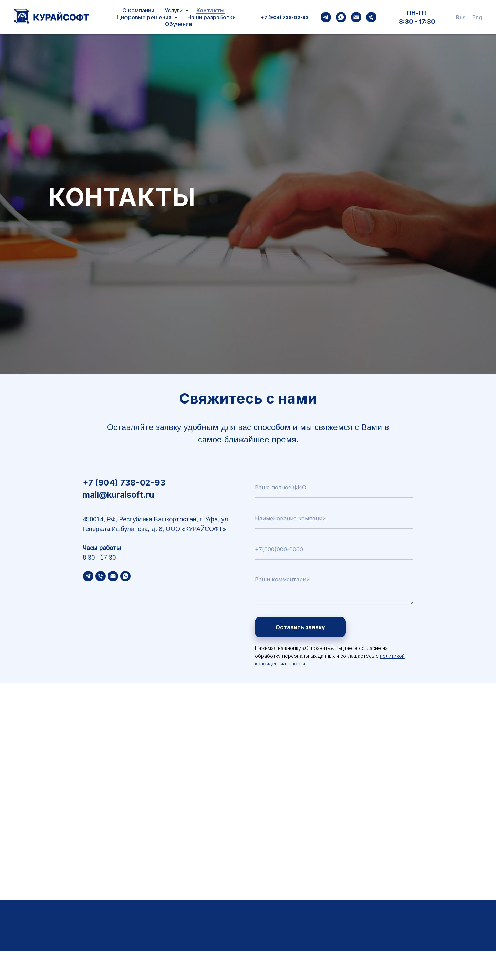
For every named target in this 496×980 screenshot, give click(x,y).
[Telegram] (326, 17)
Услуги (174, 10)
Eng (477, 17)
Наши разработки (211, 17)
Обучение (179, 24)
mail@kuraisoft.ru (118, 495)
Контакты (210, 10)
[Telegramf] (88, 576)
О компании (138, 10)
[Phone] (371, 17)
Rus (461, 17)
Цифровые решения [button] (145, 17)
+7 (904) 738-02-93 (285, 17)
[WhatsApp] (341, 17)
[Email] (356, 17)
